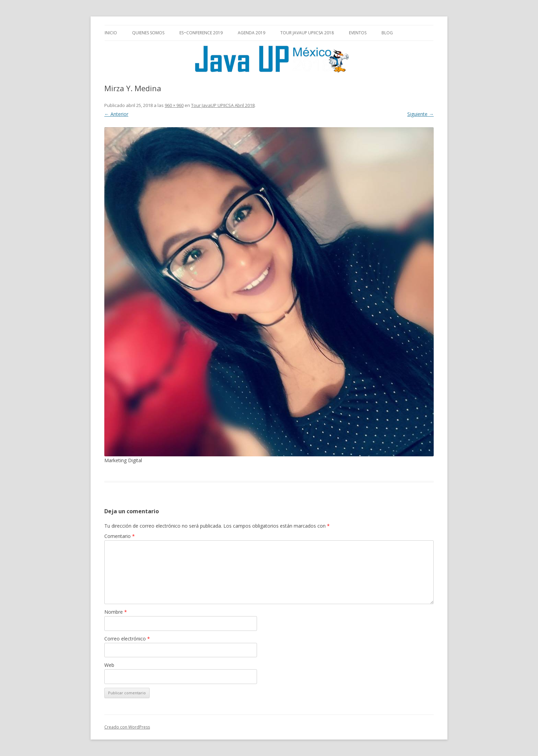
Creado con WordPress (127, 727)
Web (109, 665)
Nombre (116, 612)
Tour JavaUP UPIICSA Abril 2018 (223, 105)
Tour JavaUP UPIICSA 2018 (307, 33)
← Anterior (116, 114)
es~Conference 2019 (201, 33)
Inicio (111, 33)
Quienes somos (148, 33)
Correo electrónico (127, 639)
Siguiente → (420, 114)
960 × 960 (174, 105)
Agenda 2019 (252, 33)
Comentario (120, 536)
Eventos (358, 33)
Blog (387, 33)
